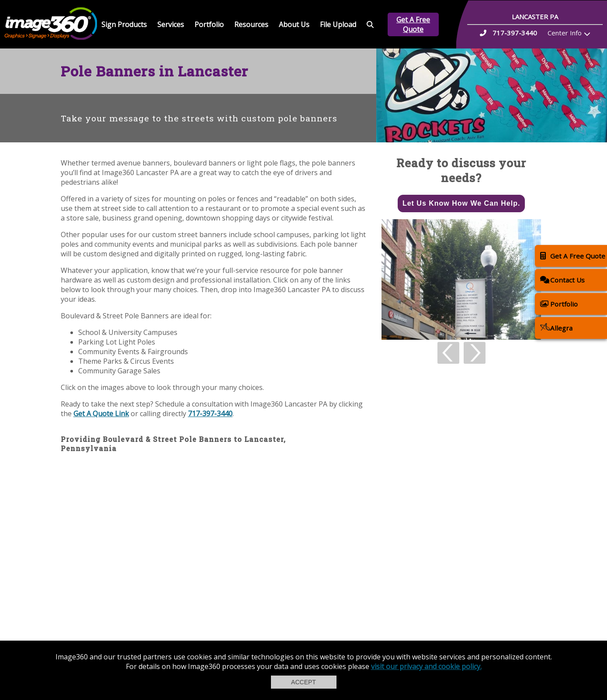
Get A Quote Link (101, 414)
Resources (251, 24)
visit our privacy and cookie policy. (426, 666)
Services (171, 24)
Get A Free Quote (413, 24)
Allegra (556, 328)
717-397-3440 (210, 414)
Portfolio (209, 24)
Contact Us (562, 280)
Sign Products (124, 24)
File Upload (338, 24)
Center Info (565, 33)
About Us (294, 24)
